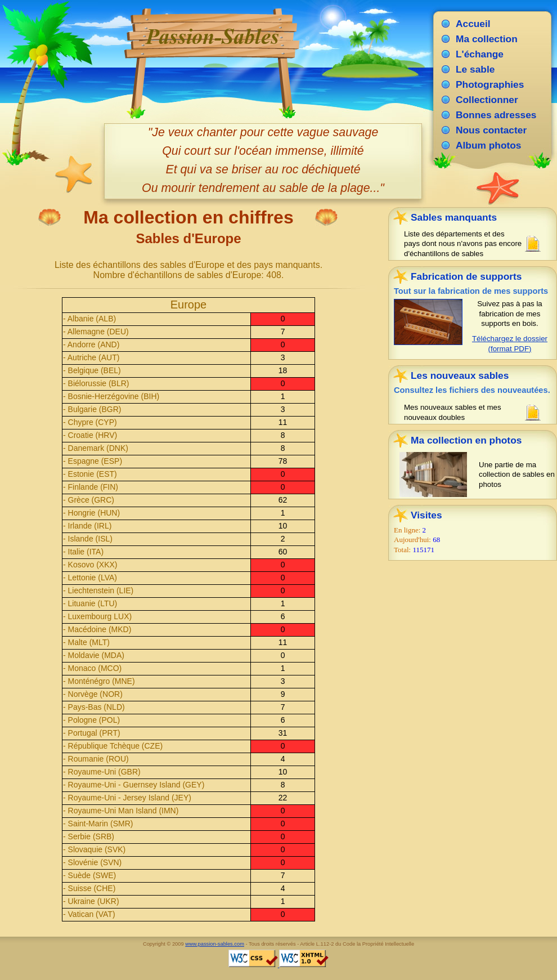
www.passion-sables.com (215, 944)
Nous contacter (491, 130)
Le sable (475, 69)
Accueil (473, 24)
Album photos (488, 145)
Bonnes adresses (496, 115)
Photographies (490, 84)
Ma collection (487, 39)
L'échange (480, 54)
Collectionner (487, 100)
